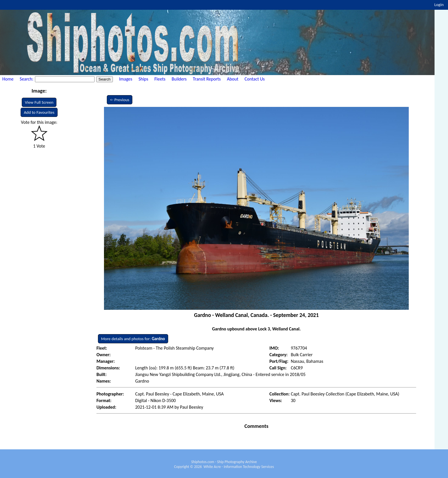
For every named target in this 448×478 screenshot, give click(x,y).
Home (8, 79)
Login (439, 5)
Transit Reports (207, 79)
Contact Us (255, 79)
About (233, 79)
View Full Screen (39, 102)
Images (126, 79)
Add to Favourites (39, 112)
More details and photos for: (133, 339)
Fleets (160, 79)
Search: (27, 79)
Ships (143, 79)
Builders (179, 79)
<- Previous (120, 100)
